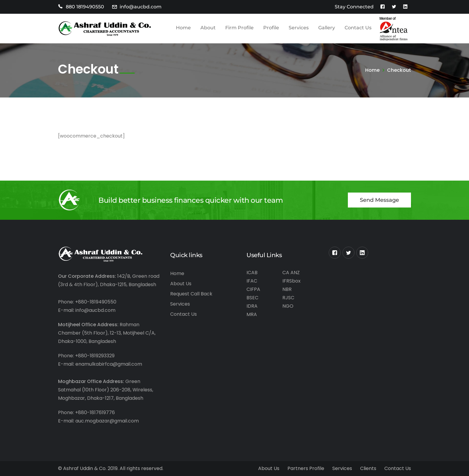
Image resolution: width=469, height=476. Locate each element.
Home (372, 70)
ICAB (252, 273)
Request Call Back (191, 294)
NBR (287, 289)
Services (180, 304)
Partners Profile (306, 468)
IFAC (252, 281)
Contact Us (184, 314)
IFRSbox (291, 281)
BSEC (252, 298)
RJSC (288, 298)
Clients (368, 468)
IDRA (252, 306)
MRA (252, 314)
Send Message (379, 200)
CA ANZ (291, 273)
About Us (181, 284)
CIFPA (253, 289)
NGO (288, 306)
